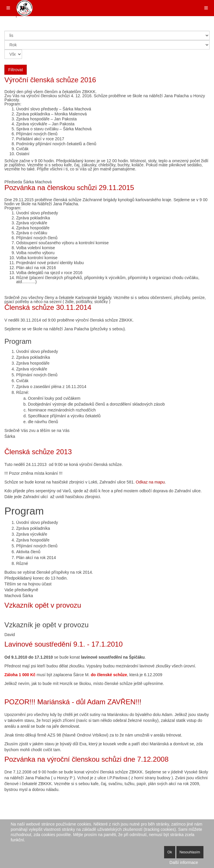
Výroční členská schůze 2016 (50, 80)
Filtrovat (16, 70)
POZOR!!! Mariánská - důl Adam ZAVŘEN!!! (73, 702)
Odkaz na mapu (150, 482)
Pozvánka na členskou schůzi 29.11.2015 (69, 188)
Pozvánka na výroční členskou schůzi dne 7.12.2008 (86, 759)
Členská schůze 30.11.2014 (48, 307)
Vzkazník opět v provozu (43, 605)
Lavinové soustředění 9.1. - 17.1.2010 (64, 644)
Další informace (184, 862)
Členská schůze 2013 (38, 452)
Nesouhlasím (190, 852)
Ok (170, 852)
